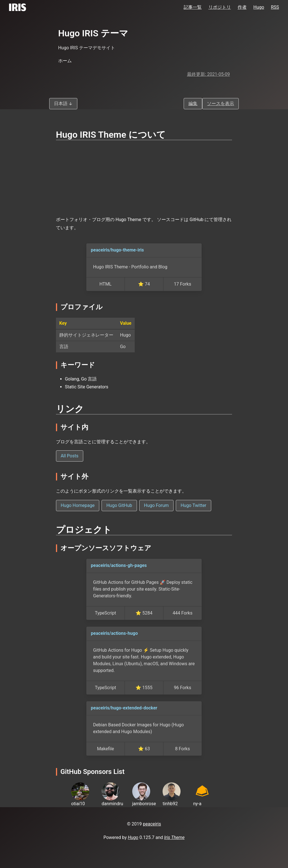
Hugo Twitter (193, 505)
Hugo (259, 7)
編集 (193, 104)
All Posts (70, 456)
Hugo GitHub (119, 505)
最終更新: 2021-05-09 (209, 74)
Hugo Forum (156, 505)
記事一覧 (193, 7)
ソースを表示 (220, 104)
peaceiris (152, 824)
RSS (275, 7)
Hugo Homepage (78, 505)
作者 (242, 7)
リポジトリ (220, 7)
